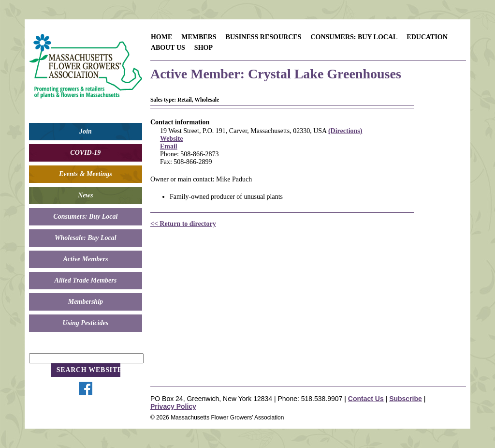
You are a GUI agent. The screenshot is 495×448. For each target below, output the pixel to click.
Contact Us (366, 399)
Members (199, 37)
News (85, 195)
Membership (86, 302)
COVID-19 (85, 153)
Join (86, 131)
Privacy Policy (173, 406)
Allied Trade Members (86, 280)
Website (171, 139)
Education (427, 37)
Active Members (85, 259)
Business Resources (264, 37)
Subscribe (406, 399)
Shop (204, 48)
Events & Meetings (86, 174)
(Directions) (345, 131)
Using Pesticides (86, 323)
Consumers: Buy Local (85, 217)
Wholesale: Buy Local (86, 238)
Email (169, 146)
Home (161, 37)
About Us (168, 48)
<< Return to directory (183, 224)
